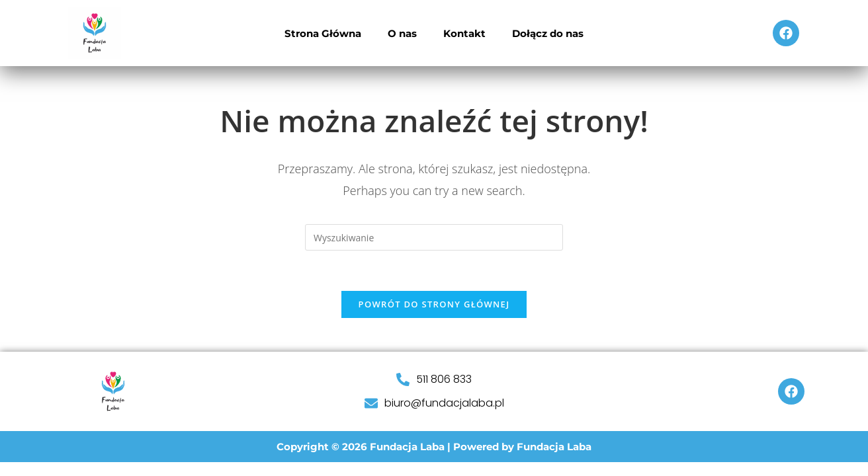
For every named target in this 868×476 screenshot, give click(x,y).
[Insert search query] (434, 237)
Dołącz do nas (548, 33)
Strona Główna (323, 33)
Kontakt (464, 33)
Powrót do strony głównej (434, 304)
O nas (402, 33)
